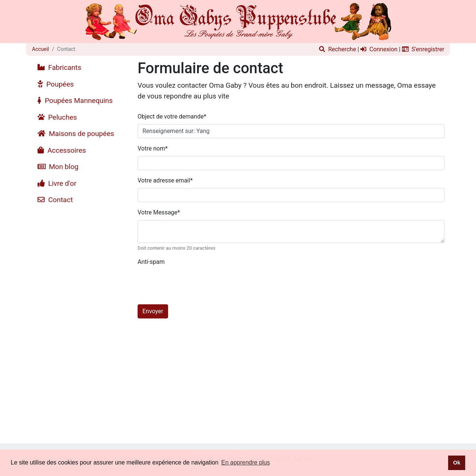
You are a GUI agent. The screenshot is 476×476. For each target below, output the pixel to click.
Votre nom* (153, 148)
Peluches (57, 117)
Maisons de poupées (76, 134)
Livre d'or (57, 183)
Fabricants (59, 67)
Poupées (56, 84)
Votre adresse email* (165, 180)
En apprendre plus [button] (246, 462)
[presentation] (194, 284)
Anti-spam (151, 262)
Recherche (337, 49)
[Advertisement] (79, 320)
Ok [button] (456, 463)
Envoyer (153, 311)
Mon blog (58, 167)
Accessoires (62, 150)
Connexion (379, 49)
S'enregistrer (423, 49)
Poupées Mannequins (75, 101)
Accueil (41, 49)
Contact (55, 200)
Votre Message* (159, 212)
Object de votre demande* (172, 116)
